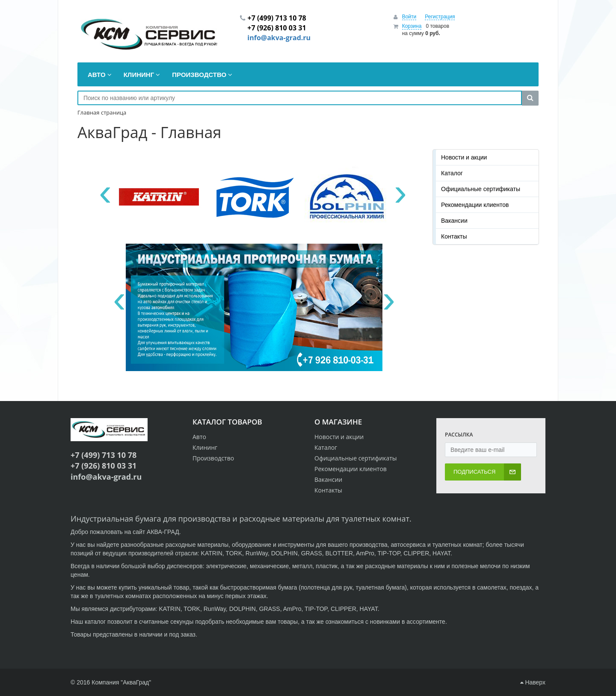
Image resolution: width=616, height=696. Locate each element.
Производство (213, 458)
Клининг (205, 447)
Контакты (454, 236)
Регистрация (440, 17)
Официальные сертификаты (481, 189)
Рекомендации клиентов (475, 205)
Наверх (533, 682)
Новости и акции (464, 157)
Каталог (452, 173)
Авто (199, 437)
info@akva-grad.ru (279, 38)
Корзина (412, 26)
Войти (409, 17)
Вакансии (454, 221)
